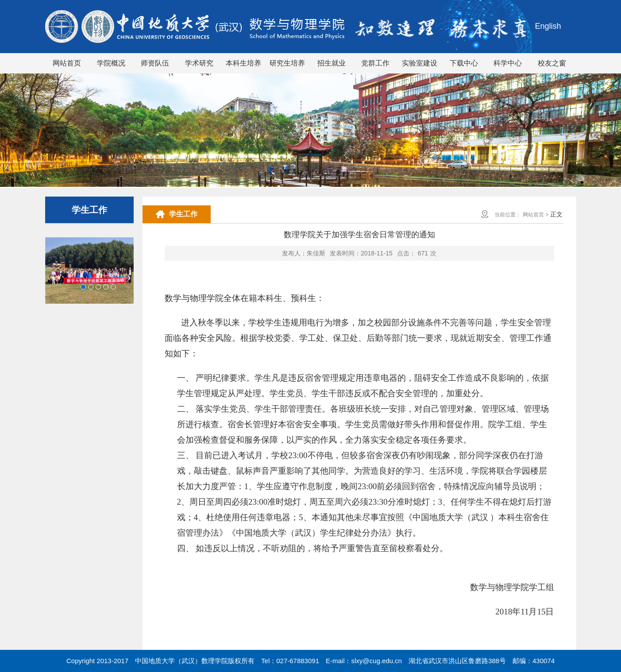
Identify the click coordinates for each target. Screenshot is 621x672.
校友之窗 (552, 63)
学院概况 (111, 63)
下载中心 (464, 63)
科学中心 (508, 63)
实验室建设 (420, 63)
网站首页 (67, 63)
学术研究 (199, 63)
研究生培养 (287, 63)
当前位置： (508, 215)
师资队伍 (155, 63)
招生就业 (332, 63)
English (548, 26)
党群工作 (375, 63)
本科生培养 (243, 63)
